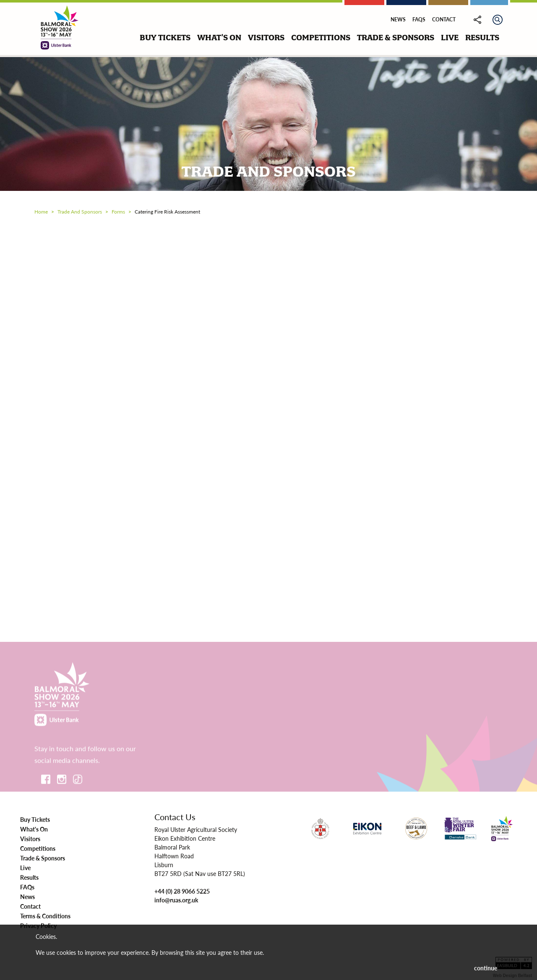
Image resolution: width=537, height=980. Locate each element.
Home (41, 212)
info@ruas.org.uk (176, 900)
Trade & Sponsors (43, 858)
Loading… (268, 421)
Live (25, 868)
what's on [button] (219, 38)
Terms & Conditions (45, 916)
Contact (444, 20)
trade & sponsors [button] (396, 38)
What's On (34, 829)
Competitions (38, 848)
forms (118, 212)
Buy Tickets (35, 819)
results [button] (482, 38)
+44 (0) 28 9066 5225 (182, 891)
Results (29, 877)
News (398, 20)
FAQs (419, 20)
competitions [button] (321, 38)
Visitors (30, 839)
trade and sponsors (80, 212)
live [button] (450, 38)
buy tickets (165, 38)
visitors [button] (266, 38)
